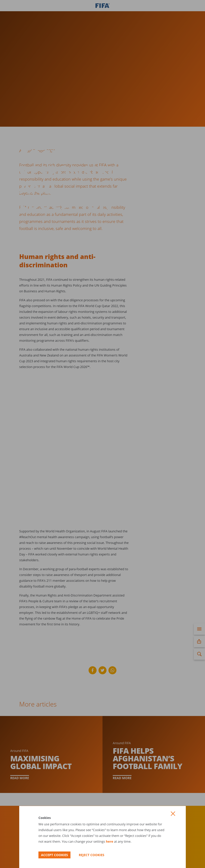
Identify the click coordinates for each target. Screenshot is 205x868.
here (109, 841)
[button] (173, 814)
